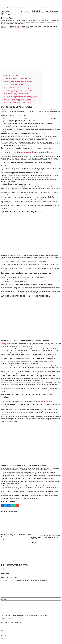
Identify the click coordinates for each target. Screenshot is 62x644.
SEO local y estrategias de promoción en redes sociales (15, 93)
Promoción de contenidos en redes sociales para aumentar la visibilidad (21, 96)
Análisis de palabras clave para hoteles (13, 84)
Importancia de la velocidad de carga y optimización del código (19, 92)
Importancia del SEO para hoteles (10, 75)
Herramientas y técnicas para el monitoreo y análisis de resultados (17, 99)
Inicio (3, 7)
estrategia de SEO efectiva (27, 153)
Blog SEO (3, 633)
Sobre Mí (3, 631)
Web (2, 610)
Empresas (8, 7)
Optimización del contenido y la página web (12, 87)
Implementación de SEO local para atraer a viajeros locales (18, 95)
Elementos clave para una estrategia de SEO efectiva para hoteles (17, 81)
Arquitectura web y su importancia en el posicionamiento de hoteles (20, 86)
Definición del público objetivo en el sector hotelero (16, 83)
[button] (3, 505)
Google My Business (48, 349)
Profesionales (4, 636)
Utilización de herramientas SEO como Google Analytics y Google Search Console (23, 101)
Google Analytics (17, 26)
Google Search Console (46, 402)
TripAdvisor (56, 349)
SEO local (51, 22)
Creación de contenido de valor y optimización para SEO (17, 89)
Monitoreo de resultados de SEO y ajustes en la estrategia (17, 102)
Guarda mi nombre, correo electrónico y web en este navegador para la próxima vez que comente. (25, 615)
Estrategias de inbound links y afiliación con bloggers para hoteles (19, 98)
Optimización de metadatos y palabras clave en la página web (18, 90)
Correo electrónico (6, 605)
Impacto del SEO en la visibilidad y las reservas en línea (17, 78)
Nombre (4, 600)
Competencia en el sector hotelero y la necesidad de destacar (18, 80)
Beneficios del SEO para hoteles (12, 77)
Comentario (4, 583)
